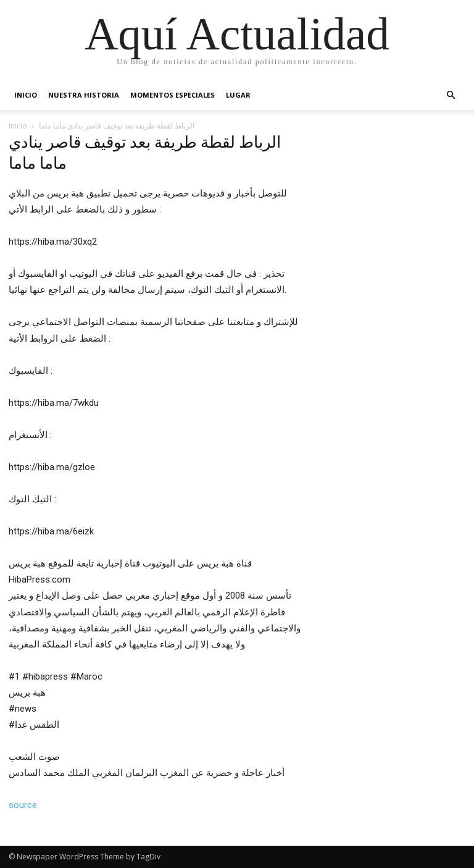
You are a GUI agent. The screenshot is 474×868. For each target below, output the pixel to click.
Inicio (26, 95)
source (23, 805)
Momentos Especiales (173, 95)
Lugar (238, 95)
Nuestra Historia (84, 95)
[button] (451, 95)
